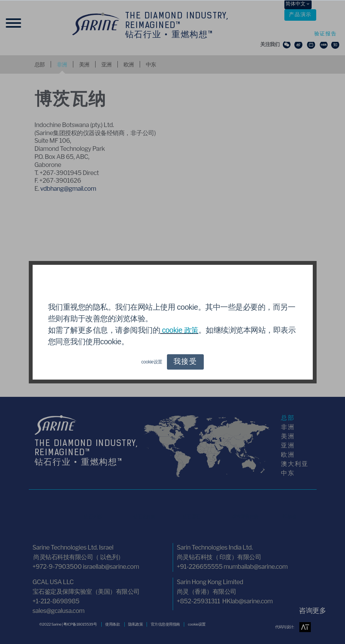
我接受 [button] (185, 362)
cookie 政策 (180, 330)
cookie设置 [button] (151, 362)
